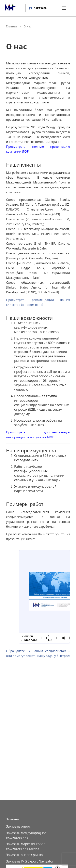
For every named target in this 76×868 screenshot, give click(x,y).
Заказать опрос (18, 826)
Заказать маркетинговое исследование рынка (26, 846)
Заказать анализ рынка (24, 855)
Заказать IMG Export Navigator (30, 861)
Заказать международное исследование (26, 835)
